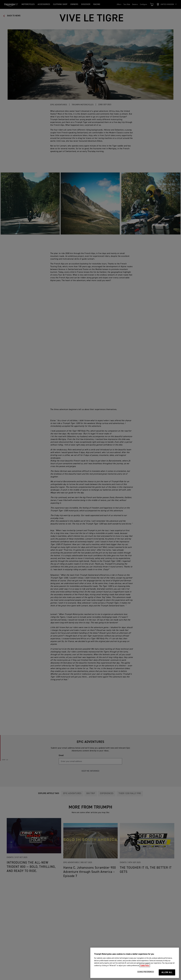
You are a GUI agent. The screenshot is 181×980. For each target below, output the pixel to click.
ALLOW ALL (167, 975)
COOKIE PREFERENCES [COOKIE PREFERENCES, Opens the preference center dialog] (146, 974)
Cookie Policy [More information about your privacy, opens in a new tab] (145, 968)
